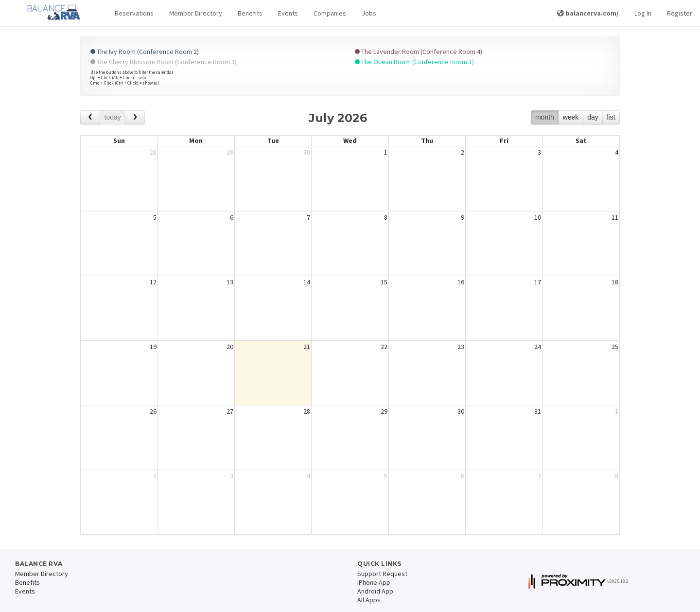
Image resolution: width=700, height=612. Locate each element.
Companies (330, 13)
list (611, 117)
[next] (135, 117)
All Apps (369, 600)
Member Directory (196, 13)
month (545, 117)
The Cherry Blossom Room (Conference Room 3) (164, 62)
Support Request (382, 574)
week (571, 117)
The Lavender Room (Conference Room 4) (419, 52)
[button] (134, 13)
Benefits (250, 13)
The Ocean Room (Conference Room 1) (414, 62)
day (593, 117)
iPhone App (374, 582)
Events (288, 13)
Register (680, 13)
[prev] (90, 117)
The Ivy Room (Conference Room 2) (145, 52)
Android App (375, 591)
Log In (643, 13)
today (113, 117)
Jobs (369, 13)
